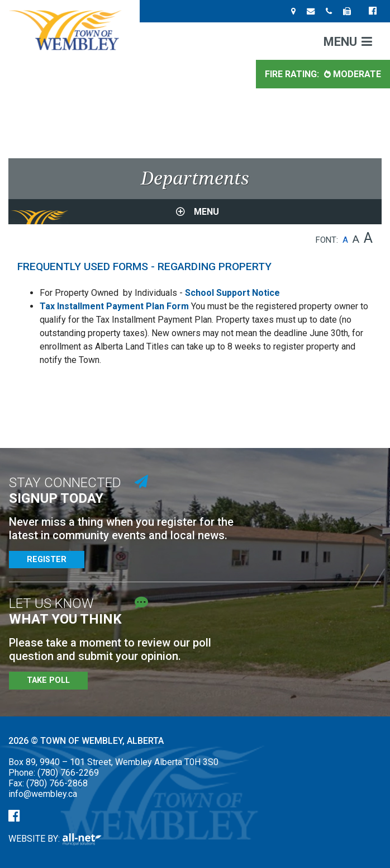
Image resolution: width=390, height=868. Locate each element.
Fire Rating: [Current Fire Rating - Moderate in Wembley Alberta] (323, 74)
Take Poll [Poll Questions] (48, 680)
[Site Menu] (195, 212)
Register (47, 560)
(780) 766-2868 (57, 783)
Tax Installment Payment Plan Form (114, 306)
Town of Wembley (70, 30)
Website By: (55, 839)
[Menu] (348, 41)
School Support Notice (232, 293)
